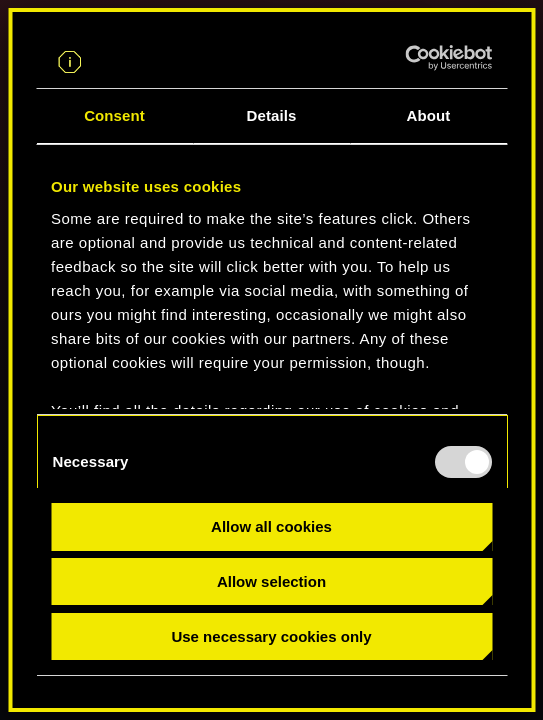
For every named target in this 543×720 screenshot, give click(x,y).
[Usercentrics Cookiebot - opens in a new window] (404, 58)
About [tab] (429, 115)
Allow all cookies (271, 526)
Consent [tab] (114, 115)
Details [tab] (272, 115)
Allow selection (271, 581)
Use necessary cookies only (271, 636)
